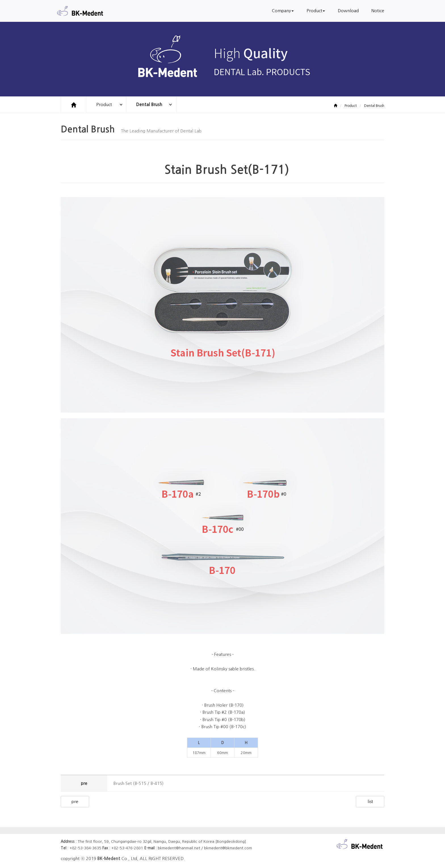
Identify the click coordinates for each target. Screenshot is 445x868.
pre (75, 802)
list (370, 802)
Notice (378, 11)
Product (104, 104)
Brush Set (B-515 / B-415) (138, 783)
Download (348, 11)
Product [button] (316, 11)
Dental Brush (149, 104)
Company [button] (283, 11)
